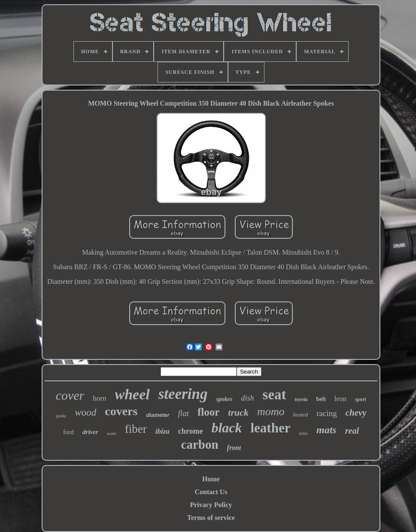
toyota (301, 399)
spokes (224, 399)
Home (211, 479)
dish (248, 398)
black (226, 428)
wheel (132, 394)
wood (85, 412)
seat (275, 395)
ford (68, 432)
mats (326, 430)
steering (183, 394)
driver (90, 432)
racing (326, 413)
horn (99, 398)
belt (321, 399)
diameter (158, 415)
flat (184, 413)
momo (271, 412)
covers (121, 411)
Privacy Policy (211, 505)
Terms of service (211, 518)
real (352, 431)
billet (303, 433)
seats (112, 433)
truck (238, 412)
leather (271, 428)
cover (70, 395)
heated (301, 415)
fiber (136, 429)
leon (340, 399)
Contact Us (211, 492)
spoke (61, 416)
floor (208, 412)
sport (361, 399)
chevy (356, 413)
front (234, 448)
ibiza (162, 431)
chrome (191, 431)
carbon (200, 444)
